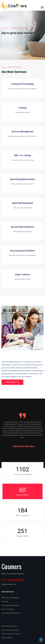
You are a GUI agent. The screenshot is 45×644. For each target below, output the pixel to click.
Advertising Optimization (11, 613)
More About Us (12, 382)
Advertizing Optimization (23, 179)
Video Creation (22, 274)
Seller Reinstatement (23, 203)
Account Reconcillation (22, 227)
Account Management (22, 131)
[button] (42, 7)
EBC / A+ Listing (23, 155)
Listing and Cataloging (22, 84)
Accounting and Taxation (22, 251)
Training (22, 108)
